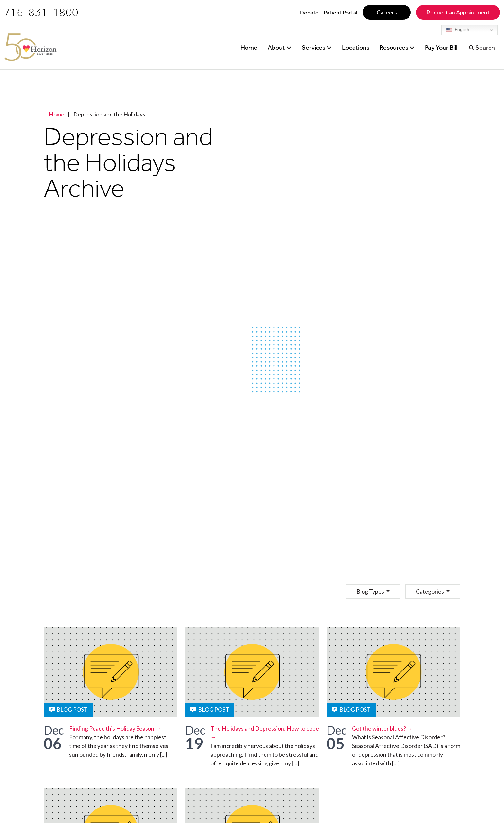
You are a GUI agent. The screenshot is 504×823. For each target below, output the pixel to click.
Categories (430, 591)
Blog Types (371, 591)
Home (57, 114)
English (458, 30)
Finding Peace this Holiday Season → (115, 728)
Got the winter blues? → (382, 728)
